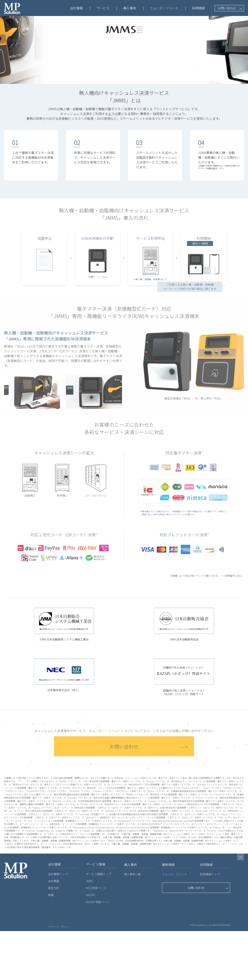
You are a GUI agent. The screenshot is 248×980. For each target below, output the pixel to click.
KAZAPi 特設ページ (98, 951)
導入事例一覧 (132, 923)
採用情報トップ (210, 923)
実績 (51, 944)
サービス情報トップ (99, 923)
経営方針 (54, 937)
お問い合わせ (227, 8)
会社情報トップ (58, 923)
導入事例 (130, 8)
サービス (103, 8)
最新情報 (168, 913)
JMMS (89, 930)
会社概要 (54, 930)
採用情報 (198, 8)
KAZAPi (90, 944)
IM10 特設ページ (96, 937)
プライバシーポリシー (59, 976)
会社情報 (76, 8)
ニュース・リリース (164, 8)
